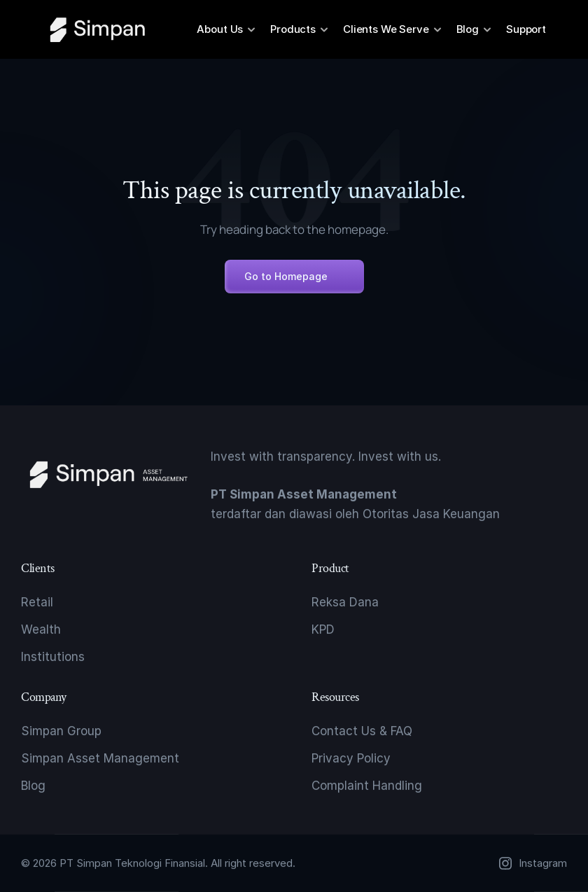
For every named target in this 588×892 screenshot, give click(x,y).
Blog (33, 786)
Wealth (41, 629)
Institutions (53, 657)
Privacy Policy (351, 758)
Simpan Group (61, 731)
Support (526, 29)
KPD (323, 629)
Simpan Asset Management (100, 758)
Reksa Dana (345, 602)
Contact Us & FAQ (362, 731)
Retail (37, 602)
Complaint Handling (367, 786)
